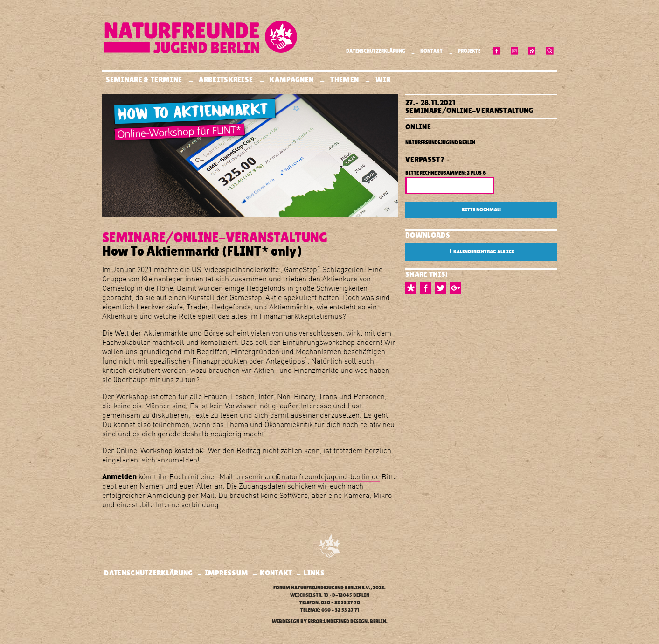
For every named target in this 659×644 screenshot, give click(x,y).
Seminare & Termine (145, 80)
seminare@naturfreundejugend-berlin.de (312, 476)
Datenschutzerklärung (376, 51)
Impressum (227, 573)
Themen (345, 80)
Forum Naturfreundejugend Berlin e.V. (322, 588)
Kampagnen (292, 80)
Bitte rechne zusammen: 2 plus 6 (445, 173)
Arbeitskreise (227, 80)
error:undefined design (338, 621)
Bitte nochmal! (481, 210)
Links (314, 573)
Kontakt (431, 51)
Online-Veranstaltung (490, 110)
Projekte (469, 51)
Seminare (424, 110)
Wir (384, 80)
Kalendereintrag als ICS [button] (481, 252)
